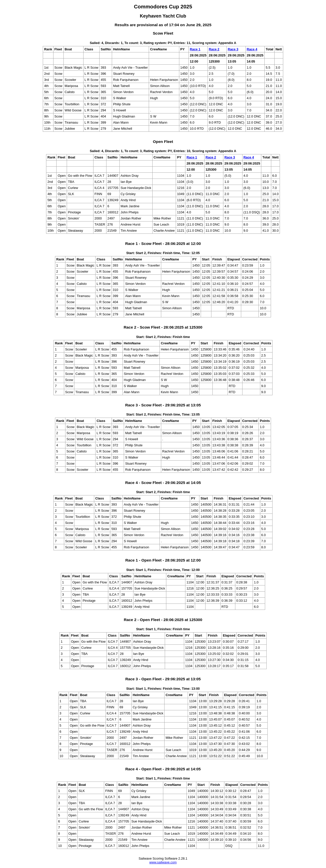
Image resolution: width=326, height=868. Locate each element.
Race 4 (252, 49)
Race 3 (233, 49)
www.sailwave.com (163, 862)
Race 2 (214, 49)
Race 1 (195, 49)
